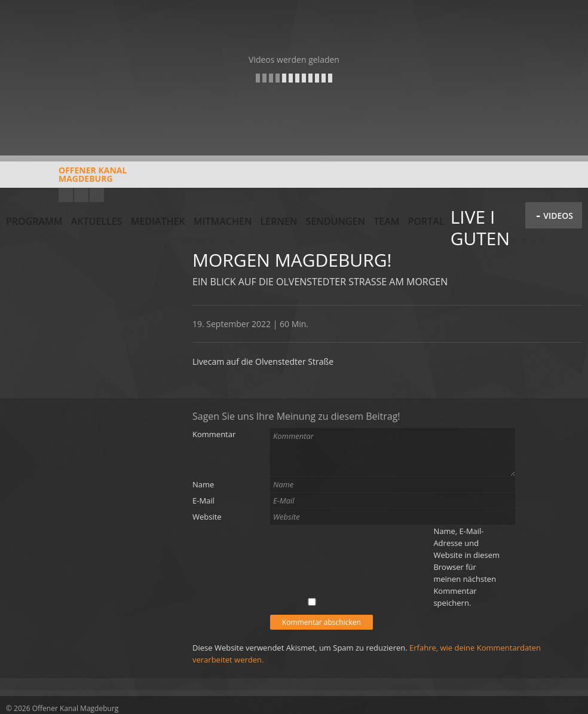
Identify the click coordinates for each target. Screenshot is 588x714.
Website (207, 517)
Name (203, 484)
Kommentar (214, 434)
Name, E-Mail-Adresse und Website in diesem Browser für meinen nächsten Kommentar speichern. (466, 567)
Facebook (81, 195)
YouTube (66, 195)
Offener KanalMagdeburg (66, 179)
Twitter (97, 195)
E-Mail (203, 501)
